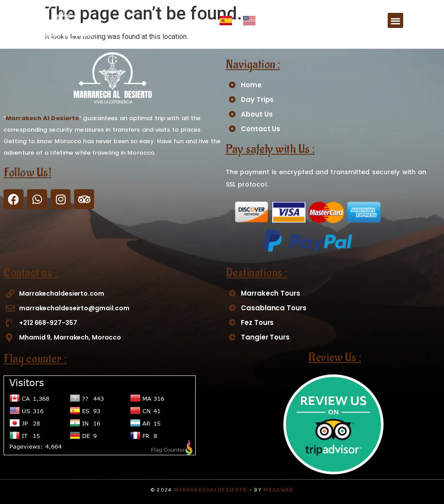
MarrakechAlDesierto (211, 490)
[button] (395, 21)
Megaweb (278, 490)
